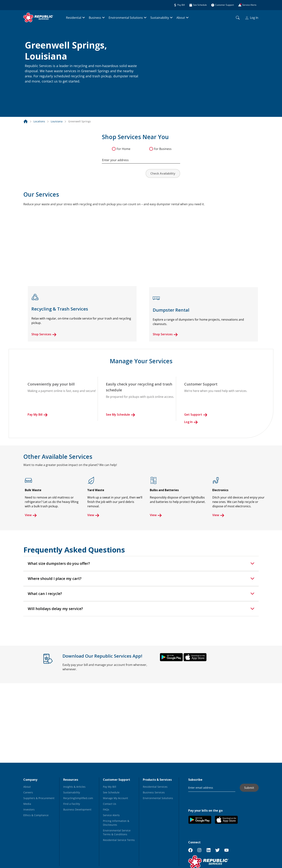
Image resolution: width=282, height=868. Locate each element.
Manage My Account (115, 798)
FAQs (106, 809)
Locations (39, 121)
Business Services (154, 792)
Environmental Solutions (126, 18)
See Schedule (111, 792)
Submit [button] (249, 788)
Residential (74, 18)
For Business (163, 149)
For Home (123, 149)
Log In (252, 18)
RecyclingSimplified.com (78, 798)
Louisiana (57, 121)
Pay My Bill (38, 415)
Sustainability (160, 18)
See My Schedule (121, 415)
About (181, 18)
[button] (29, 89)
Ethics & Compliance (36, 815)
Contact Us (110, 804)
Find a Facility (72, 804)
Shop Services (44, 334)
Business (95, 18)
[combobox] (141, 158)
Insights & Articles (74, 787)
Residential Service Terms (119, 840)
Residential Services (155, 787)
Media (27, 804)
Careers (28, 792)
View (31, 515)
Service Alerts (111, 815)
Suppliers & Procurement (39, 798)
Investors (29, 809)
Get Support (196, 415)
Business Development (77, 809)
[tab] (141, 564)
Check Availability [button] (163, 173)
